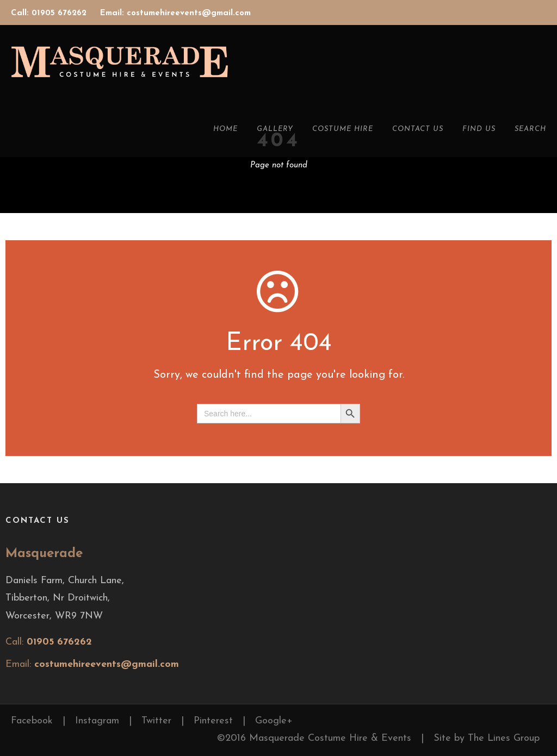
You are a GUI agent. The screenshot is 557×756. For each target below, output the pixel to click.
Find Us (479, 129)
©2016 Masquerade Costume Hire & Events (314, 738)
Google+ (274, 721)
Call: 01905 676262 (50, 13)
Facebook (32, 721)
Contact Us (418, 129)
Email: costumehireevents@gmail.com (175, 13)
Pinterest (213, 721)
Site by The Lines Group (487, 738)
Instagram (97, 721)
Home (225, 129)
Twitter (156, 721)
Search (530, 129)
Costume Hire (343, 129)
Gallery (275, 129)
